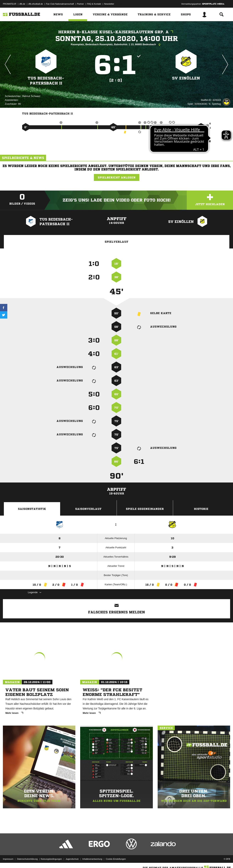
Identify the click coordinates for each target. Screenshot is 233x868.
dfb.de (22, 4)
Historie (201, 509)
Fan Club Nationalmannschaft (60, 4)
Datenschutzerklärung (27, 859)
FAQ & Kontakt (94, 4)
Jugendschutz (72, 859)
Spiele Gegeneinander (145, 509)
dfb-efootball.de (36, 4)
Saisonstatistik (32, 509)
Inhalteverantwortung (92, 859)
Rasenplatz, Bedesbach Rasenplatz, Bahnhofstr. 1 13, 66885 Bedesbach (116, 45)
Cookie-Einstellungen (116, 859)
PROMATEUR (10, 4)
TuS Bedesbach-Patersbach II (46, 81)
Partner (81, 4)
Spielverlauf (116, 242)
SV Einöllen (186, 78)
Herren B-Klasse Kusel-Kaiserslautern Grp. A (117, 32)
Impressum (8, 859)
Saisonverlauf (88, 509)
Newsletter (109, 4)
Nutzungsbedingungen (51, 859)
